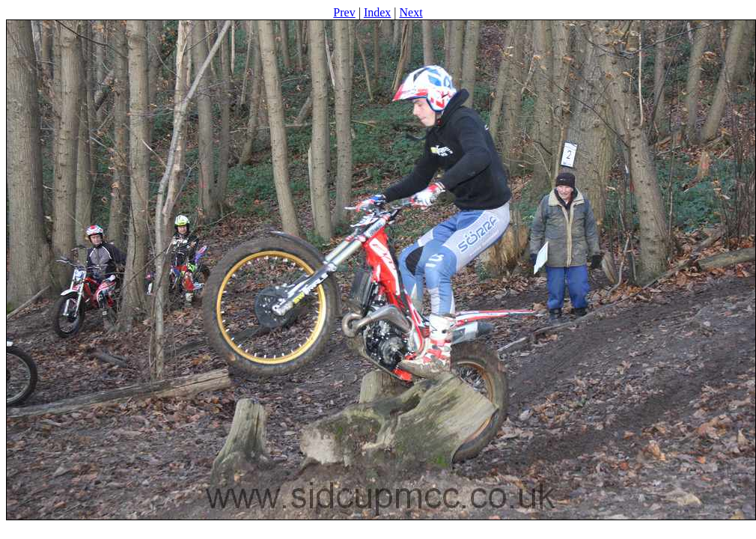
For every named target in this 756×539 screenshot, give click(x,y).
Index (377, 12)
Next (411, 12)
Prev (344, 12)
